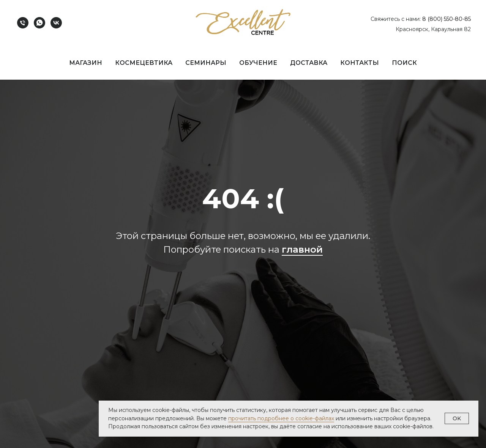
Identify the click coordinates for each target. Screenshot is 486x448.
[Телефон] (23, 23)
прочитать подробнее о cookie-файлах (281, 418)
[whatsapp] (39, 23)
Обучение (258, 63)
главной (302, 249)
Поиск (404, 63)
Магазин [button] (86, 63)
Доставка (309, 63)
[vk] (56, 23)
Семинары (206, 63)
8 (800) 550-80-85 (447, 19)
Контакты (360, 63)
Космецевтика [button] (144, 63)
